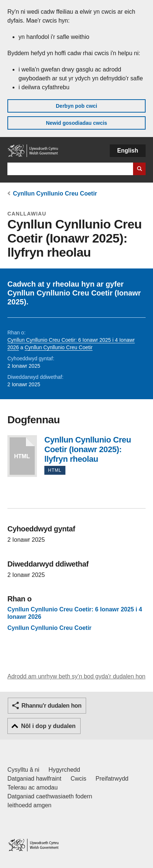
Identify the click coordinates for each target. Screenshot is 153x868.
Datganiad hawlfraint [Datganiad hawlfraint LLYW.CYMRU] (34, 779)
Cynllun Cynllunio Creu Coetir (55, 193)
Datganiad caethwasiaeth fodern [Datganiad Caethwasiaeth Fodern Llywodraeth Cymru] (50, 796)
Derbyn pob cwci (76, 106)
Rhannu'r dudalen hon (51, 706)
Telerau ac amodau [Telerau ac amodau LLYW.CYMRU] (33, 787)
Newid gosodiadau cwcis (76, 123)
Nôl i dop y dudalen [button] (48, 726)
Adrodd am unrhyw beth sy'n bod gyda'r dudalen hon (76, 676)
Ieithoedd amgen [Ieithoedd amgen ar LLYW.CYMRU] (29, 805)
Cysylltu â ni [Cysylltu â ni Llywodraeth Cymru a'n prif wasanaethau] (23, 770)
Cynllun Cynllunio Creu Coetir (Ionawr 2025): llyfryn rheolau (22, 456)
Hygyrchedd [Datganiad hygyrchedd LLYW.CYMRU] (64, 770)
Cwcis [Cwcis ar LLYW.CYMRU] (79, 779)
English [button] (128, 151)
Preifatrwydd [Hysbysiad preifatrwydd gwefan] (112, 779)
